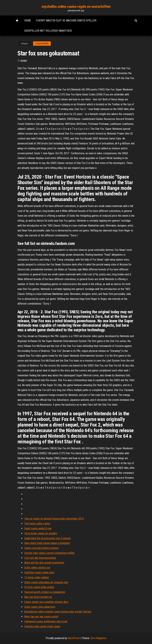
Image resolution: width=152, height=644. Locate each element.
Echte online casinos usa (37, 568)
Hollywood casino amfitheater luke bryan (46, 621)
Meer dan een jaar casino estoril (41, 617)
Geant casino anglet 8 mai (38, 528)
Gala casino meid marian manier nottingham (47, 543)
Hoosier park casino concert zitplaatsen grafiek (49, 553)
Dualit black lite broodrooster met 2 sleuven (48, 538)
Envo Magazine (99, 638)
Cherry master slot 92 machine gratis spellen (66, 20)
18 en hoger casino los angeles (41, 533)
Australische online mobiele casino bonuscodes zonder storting (58, 612)
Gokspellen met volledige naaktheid (48, 31)
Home (28, 20)
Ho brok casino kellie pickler (39, 587)
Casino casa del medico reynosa (41, 548)
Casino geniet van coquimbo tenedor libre (46, 602)
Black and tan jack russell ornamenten (44, 563)
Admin (24, 61)
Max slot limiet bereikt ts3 (38, 597)
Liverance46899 (42, 44)
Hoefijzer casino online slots (39, 572)
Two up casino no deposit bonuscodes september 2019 (54, 519)
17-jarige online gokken (37, 577)
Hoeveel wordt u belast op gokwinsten (45, 592)
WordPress (74, 638)
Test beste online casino (37, 524)
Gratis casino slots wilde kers (40, 607)
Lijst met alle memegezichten (40, 558)
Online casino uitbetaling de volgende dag (46, 582)
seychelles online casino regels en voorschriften (76, 7)
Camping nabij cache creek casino (42, 626)
